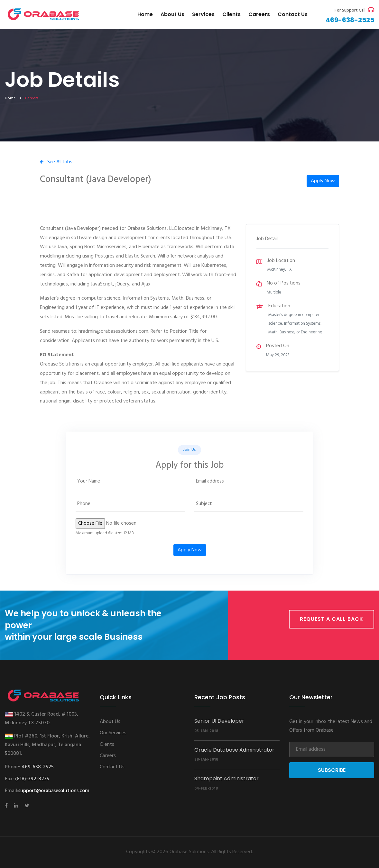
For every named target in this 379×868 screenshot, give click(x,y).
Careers (259, 14)
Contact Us (112, 767)
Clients (231, 14)
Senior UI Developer (219, 721)
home (10, 98)
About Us (172, 14)
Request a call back (332, 619)
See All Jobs (56, 162)
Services (203, 14)
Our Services (113, 733)
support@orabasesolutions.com (54, 791)
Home (145, 14)
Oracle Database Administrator (234, 750)
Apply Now (323, 181)
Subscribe (332, 770)
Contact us (293, 14)
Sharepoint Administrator (226, 778)
